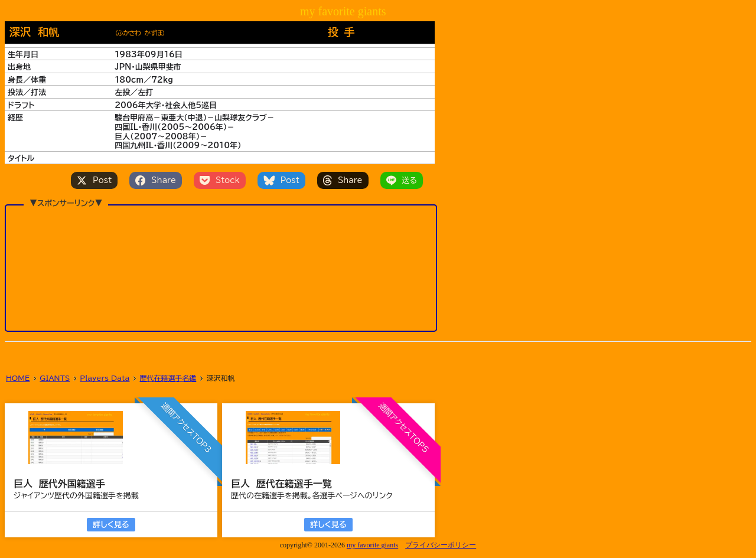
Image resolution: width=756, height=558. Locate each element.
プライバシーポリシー (441, 545)
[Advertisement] (221, 267)
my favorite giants (372, 545)
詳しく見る (111, 525)
